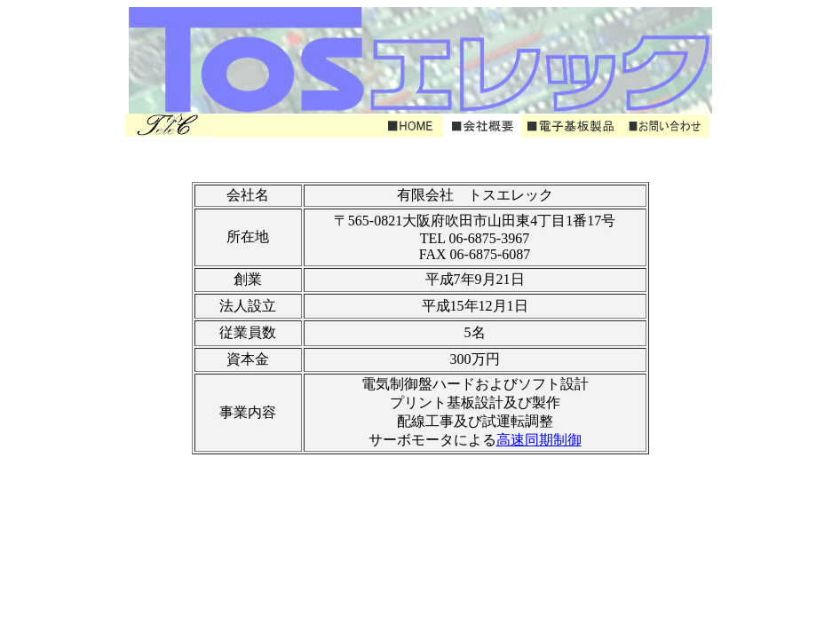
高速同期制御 (539, 440)
